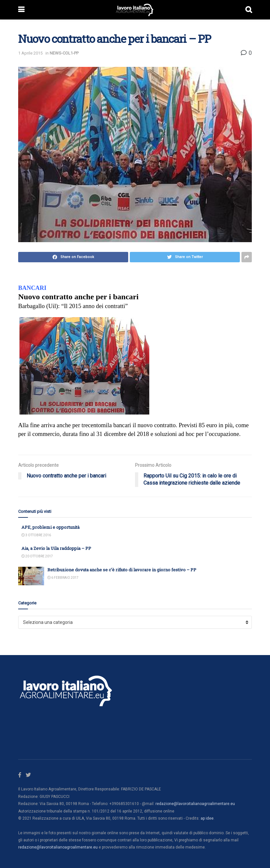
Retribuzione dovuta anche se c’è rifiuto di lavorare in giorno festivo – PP (122, 570)
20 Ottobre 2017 (37, 556)
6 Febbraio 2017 (63, 578)
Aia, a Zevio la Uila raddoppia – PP (56, 548)
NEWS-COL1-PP (64, 53)
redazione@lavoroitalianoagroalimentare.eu (195, 804)
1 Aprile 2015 (30, 53)
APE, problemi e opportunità (50, 527)
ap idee (207, 818)
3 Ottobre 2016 (36, 535)
